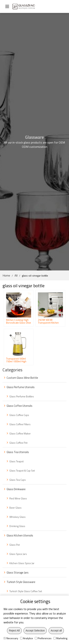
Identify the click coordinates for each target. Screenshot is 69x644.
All (16, 275)
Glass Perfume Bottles (22, 396)
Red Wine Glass (18, 498)
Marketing (60, 638)
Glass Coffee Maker (20, 433)
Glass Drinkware (16, 489)
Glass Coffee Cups (19, 415)
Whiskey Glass (17, 517)
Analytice (26, 638)
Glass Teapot (16, 461)
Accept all (56, 631)
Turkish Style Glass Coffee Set (26, 591)
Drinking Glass (17, 526)
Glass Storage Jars (18, 573)
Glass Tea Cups (18, 480)
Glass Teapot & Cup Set (22, 471)
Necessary (11, 638)
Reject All (14, 631)
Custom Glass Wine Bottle (22, 378)
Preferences (43, 638)
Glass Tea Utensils (18, 452)
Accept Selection (35, 631)
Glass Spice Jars (18, 554)
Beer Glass (15, 508)
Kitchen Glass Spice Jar (22, 563)
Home (6, 275)
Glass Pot (15, 545)
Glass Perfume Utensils (21, 387)
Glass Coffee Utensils (20, 406)
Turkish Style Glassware (21, 582)
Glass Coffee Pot (18, 443)
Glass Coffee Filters (20, 424)
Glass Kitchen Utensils (20, 535)
